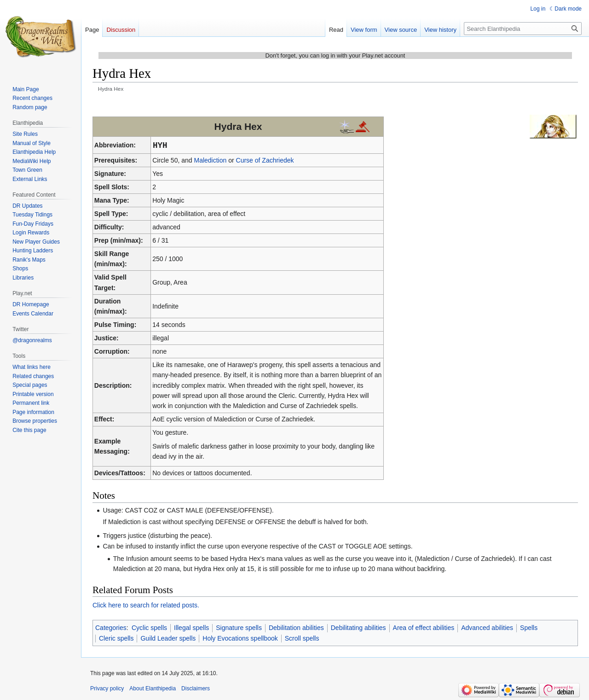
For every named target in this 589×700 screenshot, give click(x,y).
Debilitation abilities (296, 628)
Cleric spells (116, 638)
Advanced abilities (487, 628)
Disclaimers (196, 688)
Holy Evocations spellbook (240, 638)
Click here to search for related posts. (146, 605)
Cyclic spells (149, 628)
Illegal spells (191, 628)
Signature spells (239, 628)
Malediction (210, 160)
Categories (111, 628)
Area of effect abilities (424, 628)
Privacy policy (107, 688)
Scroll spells (302, 638)
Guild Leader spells (168, 638)
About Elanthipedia (153, 688)
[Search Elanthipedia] (523, 29)
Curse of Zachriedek (265, 160)
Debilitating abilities (358, 628)
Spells (529, 628)
